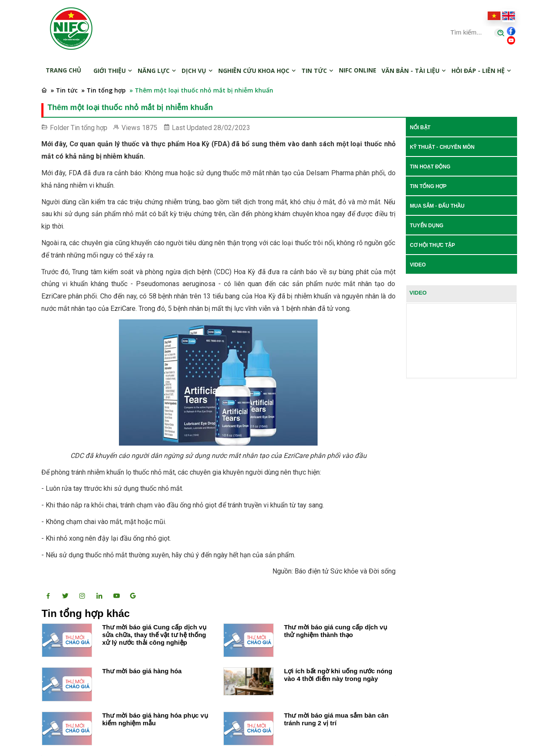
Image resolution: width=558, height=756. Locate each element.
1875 (150, 128)
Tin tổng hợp (89, 128)
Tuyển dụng (427, 226)
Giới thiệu (113, 71)
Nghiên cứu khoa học (257, 71)
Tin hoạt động (430, 167)
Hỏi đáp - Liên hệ (481, 71)
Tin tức (318, 71)
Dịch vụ (197, 71)
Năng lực (157, 71)
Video (418, 265)
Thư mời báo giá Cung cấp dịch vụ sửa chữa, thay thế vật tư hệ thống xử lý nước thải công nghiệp (154, 635)
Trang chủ (64, 70)
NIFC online (358, 70)
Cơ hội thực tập (433, 245)
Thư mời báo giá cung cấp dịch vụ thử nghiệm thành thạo (335, 631)
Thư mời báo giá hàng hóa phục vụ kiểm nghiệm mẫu (155, 719)
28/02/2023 (232, 128)
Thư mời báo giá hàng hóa (142, 671)
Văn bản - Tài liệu (414, 71)
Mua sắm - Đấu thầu (437, 206)
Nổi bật (420, 127)
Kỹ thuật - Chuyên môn (442, 147)
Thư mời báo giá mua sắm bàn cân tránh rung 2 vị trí (336, 719)
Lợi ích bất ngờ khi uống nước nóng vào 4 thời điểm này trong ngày (338, 675)
